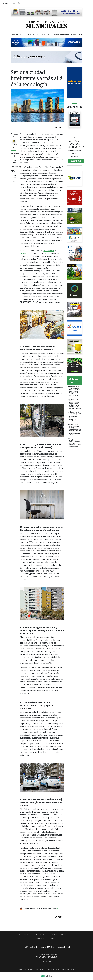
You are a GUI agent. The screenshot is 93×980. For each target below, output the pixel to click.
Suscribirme (76, 161)
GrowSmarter (26, 254)
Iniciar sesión (30, 947)
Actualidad (39, 935)
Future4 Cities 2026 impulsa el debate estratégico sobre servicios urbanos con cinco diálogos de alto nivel (75, 430)
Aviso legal (40, 969)
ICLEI (14, 182)
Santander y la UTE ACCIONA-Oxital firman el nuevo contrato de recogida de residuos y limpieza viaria (74, 391)
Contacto (53, 938)
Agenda (74, 935)
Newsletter (64, 947)
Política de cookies (52, 969)
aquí (58, 909)
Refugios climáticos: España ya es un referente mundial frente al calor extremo (75, 442)
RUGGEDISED (49, 251)
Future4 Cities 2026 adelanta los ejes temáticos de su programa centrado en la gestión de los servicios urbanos (75, 404)
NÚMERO (14, 146)
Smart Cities (14, 161)
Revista (27, 935)
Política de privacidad (27, 969)
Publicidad (41, 938)
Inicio (18, 935)
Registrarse (47, 947)
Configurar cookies (67, 969)
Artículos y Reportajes (57, 935)
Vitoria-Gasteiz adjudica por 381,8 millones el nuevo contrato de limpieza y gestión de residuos (75, 416)
